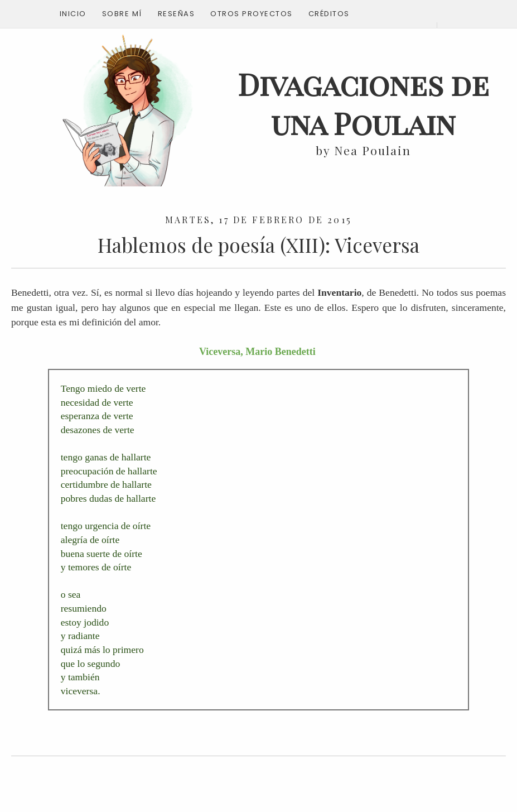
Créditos (329, 14)
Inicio (73, 14)
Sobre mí (122, 14)
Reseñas (177, 14)
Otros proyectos (252, 14)
